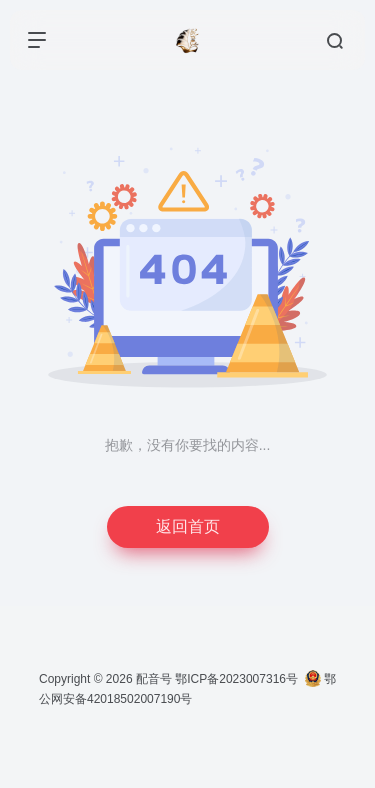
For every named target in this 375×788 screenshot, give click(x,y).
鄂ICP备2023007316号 (236, 679)
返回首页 (188, 526)
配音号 (154, 679)
